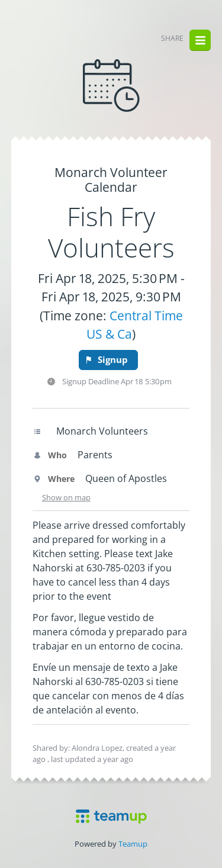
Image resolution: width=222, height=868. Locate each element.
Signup (106, 359)
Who (50, 455)
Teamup (133, 844)
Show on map (66, 497)
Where (54, 479)
